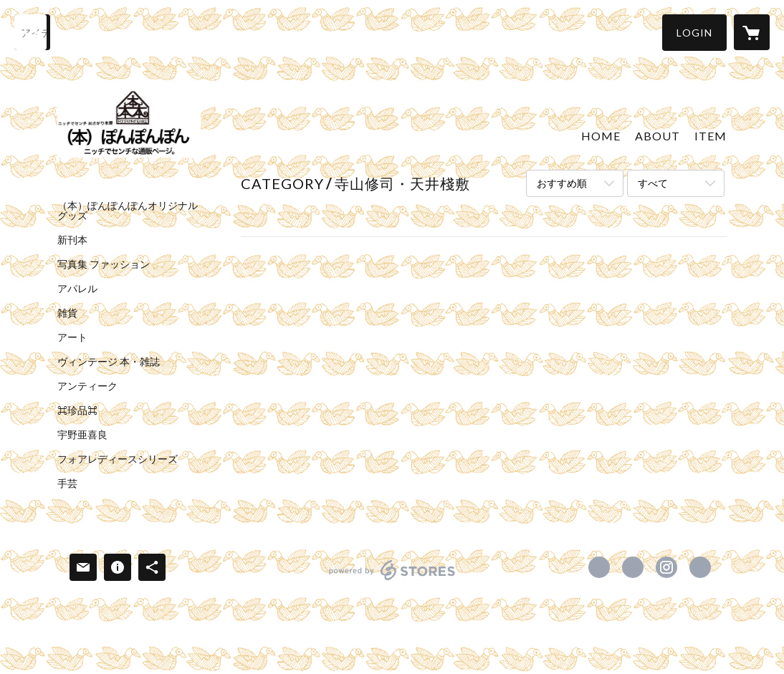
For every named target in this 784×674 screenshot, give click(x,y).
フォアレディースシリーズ (118, 459)
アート (72, 337)
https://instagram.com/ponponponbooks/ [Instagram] (666, 567)
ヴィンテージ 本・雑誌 (109, 362)
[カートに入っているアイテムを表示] (752, 32)
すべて (653, 183)
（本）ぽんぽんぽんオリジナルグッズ (128, 211)
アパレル (77, 289)
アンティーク (87, 386)
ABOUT (658, 136)
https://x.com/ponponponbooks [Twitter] (633, 567)
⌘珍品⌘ (77, 410)
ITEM (711, 136)
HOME (601, 136)
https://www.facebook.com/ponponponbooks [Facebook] (599, 567)
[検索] (32, 32)
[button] (694, 33)
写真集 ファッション (104, 264)
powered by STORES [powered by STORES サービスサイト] (392, 580)
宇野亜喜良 (82, 435)
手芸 (67, 483)
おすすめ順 (562, 183)
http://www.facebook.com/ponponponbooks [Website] (700, 567)
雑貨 (67, 313)
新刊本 (72, 240)
